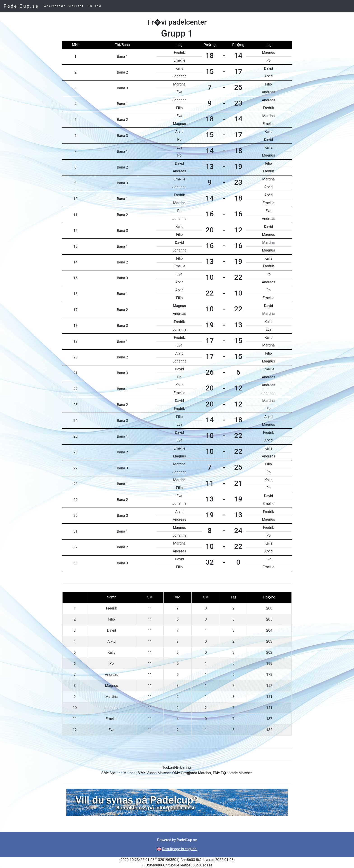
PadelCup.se (21, 6)
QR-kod (95, 6)
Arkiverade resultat (64, 6)
